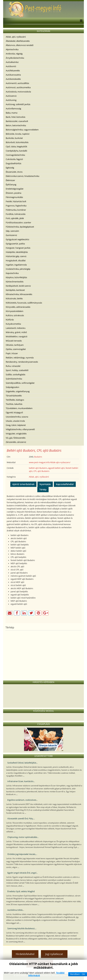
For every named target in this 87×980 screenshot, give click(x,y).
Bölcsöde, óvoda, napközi (18, 134)
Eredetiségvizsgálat (15, 189)
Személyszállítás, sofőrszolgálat (20, 383)
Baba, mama (12, 113)
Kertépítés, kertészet (15, 290)
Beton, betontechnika (16, 125)
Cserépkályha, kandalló (16, 151)
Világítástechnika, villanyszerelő (20, 429)
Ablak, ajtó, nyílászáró (16, 37)
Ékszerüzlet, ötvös (14, 172)
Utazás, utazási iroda (15, 421)
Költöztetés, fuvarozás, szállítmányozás (24, 303)
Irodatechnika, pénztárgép (18, 269)
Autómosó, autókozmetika (18, 87)
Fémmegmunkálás (14, 197)
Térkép (43, 489)
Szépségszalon (12, 387)
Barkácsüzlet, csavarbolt (17, 121)
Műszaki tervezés (14, 341)
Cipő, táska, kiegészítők (16, 146)
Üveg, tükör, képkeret (16, 425)
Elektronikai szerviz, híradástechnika (22, 176)
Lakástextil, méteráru (16, 328)
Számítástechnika (14, 379)
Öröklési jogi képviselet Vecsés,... (22, 854)
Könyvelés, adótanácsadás (18, 307)
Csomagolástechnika (15, 155)
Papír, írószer (12, 353)
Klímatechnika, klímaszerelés (19, 294)
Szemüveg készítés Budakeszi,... (22, 928)
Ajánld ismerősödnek (23, 484)
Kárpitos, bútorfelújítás (16, 277)
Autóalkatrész (12, 62)
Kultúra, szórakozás (15, 315)
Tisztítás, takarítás (14, 404)
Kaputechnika (12, 273)
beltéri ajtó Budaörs (38, 468)
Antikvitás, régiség (14, 54)
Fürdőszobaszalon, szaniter (18, 222)
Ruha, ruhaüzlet (13, 366)
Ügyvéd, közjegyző (14, 412)
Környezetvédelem (15, 311)
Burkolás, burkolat (14, 138)
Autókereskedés (13, 79)
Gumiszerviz (11, 235)
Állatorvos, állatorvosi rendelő (20, 45)
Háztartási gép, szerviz (16, 256)
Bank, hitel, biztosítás (16, 117)
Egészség (10, 168)
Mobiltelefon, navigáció (17, 336)
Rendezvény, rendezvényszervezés (22, 362)
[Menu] (80, 21)
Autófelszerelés (13, 71)
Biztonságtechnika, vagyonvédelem (22, 130)
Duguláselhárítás (14, 163)
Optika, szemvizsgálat (16, 349)
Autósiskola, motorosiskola (18, 92)
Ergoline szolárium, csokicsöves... (22, 800)
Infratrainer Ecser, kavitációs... (21, 781)
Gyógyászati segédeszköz (17, 239)
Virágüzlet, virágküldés (16, 434)
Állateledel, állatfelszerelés (18, 41)
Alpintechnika (12, 49)
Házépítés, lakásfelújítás (17, 252)
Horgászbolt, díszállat (16, 260)
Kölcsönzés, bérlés (14, 298)
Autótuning (11, 100)
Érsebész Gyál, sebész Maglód (21, 891)
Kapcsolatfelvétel (65, 484)
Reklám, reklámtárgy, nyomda (20, 358)
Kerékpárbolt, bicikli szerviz (18, 286)
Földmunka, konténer (16, 210)
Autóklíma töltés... (16, 910)
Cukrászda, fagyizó (14, 159)
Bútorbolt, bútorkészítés (17, 142)
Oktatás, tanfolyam (15, 345)
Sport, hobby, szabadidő (17, 370)
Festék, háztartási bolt (16, 201)
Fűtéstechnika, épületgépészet (20, 227)
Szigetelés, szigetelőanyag (18, 391)
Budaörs (38, 457)
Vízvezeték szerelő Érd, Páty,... (21, 818)
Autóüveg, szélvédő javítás (18, 104)
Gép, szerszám (12, 231)
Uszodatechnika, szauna (17, 417)
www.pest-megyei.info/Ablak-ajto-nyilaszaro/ (50, 462)
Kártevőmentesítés (15, 282)
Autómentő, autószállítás (17, 83)
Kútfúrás (10, 320)
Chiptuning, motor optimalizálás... (23, 837)
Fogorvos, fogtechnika (16, 206)
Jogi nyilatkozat (54, 954)
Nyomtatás (45, 484)
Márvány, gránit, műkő (16, 332)
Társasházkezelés (14, 396)
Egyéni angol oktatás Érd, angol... (22, 873)
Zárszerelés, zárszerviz (16, 442)
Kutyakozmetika (13, 324)
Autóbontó (11, 66)
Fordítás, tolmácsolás (16, 214)
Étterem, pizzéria (14, 193)
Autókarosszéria (13, 75)
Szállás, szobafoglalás (16, 374)
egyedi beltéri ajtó (56, 468)
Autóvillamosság (13, 109)
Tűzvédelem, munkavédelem (19, 408)
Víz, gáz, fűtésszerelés (16, 438)
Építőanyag (11, 184)
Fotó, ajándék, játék (15, 218)
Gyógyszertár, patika (15, 244)
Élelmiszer (10, 180)
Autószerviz (11, 96)
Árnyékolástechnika (15, 58)
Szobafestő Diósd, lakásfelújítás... (22, 763)
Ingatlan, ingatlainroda (16, 265)
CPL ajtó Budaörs (41, 471)
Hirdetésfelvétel (25, 954)
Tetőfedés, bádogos (15, 400)
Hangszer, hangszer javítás (18, 248)
